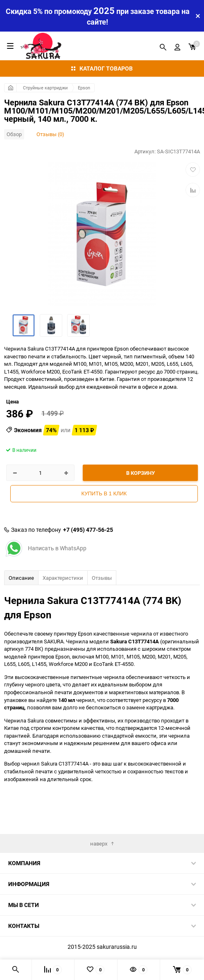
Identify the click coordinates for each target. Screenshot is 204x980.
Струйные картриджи (45, 88)
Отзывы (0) (50, 134)
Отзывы (102, 578)
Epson (84, 88)
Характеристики (63, 578)
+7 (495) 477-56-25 (88, 530)
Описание (21, 578)
